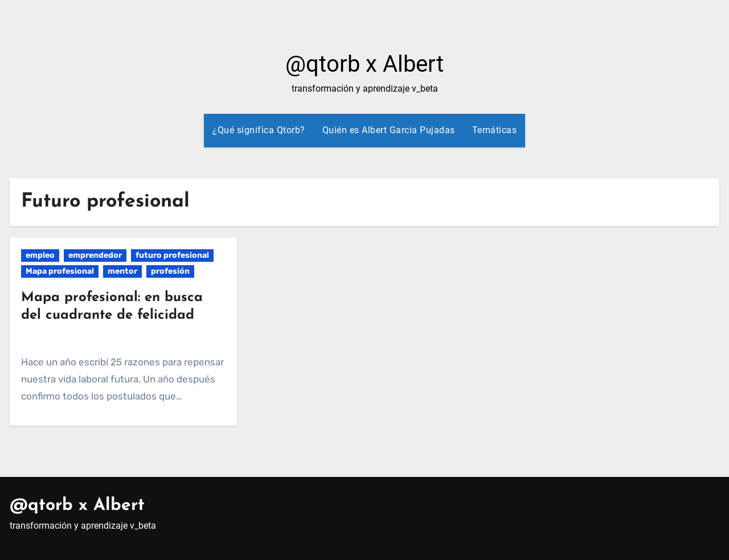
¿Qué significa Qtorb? (259, 130)
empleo (40, 255)
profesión (170, 271)
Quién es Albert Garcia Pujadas (389, 130)
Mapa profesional (60, 271)
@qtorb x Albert (364, 64)
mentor (122, 271)
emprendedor (95, 255)
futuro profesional (172, 255)
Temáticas (495, 130)
